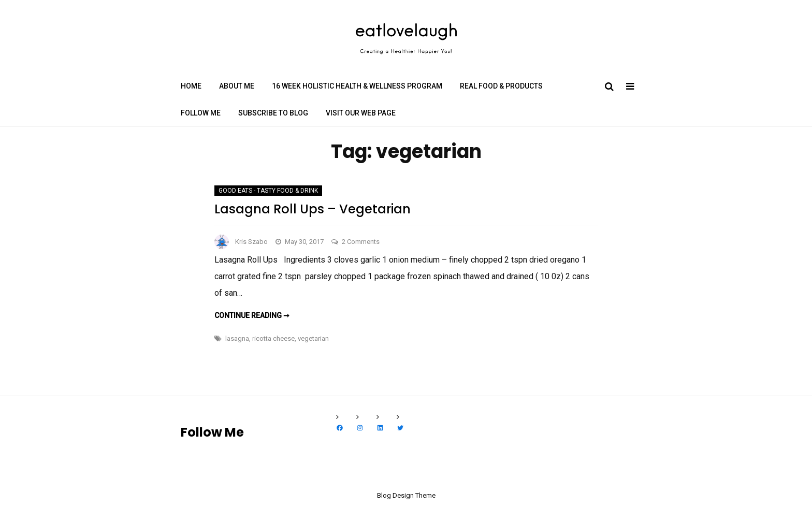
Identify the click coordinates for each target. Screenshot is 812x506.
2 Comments (361, 242)
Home (191, 86)
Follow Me (201, 113)
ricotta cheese (273, 338)
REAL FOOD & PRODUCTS (501, 86)
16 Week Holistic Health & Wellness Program (357, 86)
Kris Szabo (251, 242)
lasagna (237, 338)
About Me (237, 86)
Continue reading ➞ (252, 315)
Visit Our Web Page (361, 113)
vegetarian (313, 338)
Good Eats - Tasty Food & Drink (268, 191)
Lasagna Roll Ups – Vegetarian (313, 209)
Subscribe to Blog (273, 113)
